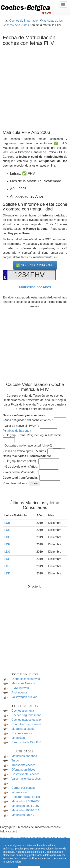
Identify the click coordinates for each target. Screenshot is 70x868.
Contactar (39, 842)
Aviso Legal (8, 838)
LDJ (7, 566)
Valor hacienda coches (26, 779)
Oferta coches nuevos (26, 679)
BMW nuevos (20, 688)
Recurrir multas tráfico (26, 797)
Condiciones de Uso (44, 838)
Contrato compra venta (26, 724)
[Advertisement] (35, 87)
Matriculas (18, 738)
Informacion (19, 792)
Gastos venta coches (25, 774)
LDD (7, 537)
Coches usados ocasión (27, 720)
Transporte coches (23, 765)
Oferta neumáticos (23, 770)
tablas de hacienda (19, 431)
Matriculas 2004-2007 (25, 806)
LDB (7, 523)
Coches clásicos (22, 733)
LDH (7, 559)
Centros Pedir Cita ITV (26, 742)
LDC (7, 530)
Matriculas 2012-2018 (25, 815)
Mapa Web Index (20, 842)
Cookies (23, 838)
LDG (7, 552)
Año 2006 (21, 25)
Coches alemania (23, 711)
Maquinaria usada (23, 729)
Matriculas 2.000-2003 (26, 801)
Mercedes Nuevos (23, 683)
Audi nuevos (19, 692)
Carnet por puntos (23, 788)
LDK (7, 573)
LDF (7, 544)
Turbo (15, 760)
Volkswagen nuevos (24, 697)
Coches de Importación (24, 21)
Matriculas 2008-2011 (25, 810)
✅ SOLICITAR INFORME (35, 265)
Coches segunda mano (26, 715)
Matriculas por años (24, 756)
